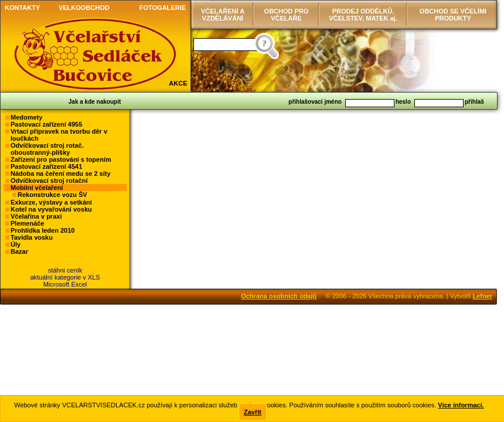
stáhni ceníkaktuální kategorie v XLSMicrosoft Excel (65, 277)
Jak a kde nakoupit (95, 102)
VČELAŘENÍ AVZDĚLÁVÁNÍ (223, 15)
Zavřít (253, 412)
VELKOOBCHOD (84, 8)
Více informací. (461, 405)
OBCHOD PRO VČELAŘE (287, 15)
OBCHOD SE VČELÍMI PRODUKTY (453, 15)
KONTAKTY (22, 8)
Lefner (482, 296)
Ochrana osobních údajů (279, 296)
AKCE (178, 83)
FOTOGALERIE (163, 8)
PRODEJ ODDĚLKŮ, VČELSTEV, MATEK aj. (363, 15)
